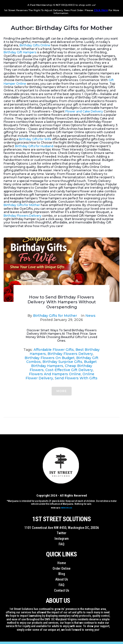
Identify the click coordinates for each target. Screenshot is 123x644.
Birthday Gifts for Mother (22, 205)
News (90, 316)
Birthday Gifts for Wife (35, 139)
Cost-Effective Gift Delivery (69, 370)
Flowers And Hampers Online (55, 374)
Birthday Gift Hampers (20, 52)
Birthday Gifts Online (35, 45)
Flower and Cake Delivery (84, 111)
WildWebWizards (67, 508)
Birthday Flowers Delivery (23, 216)
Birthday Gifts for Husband (34, 146)
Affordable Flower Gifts (54, 350)
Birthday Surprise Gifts (62, 362)
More (62, 391)
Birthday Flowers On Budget (50, 358)
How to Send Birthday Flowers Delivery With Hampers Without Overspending (62, 302)
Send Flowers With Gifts (76, 378)
